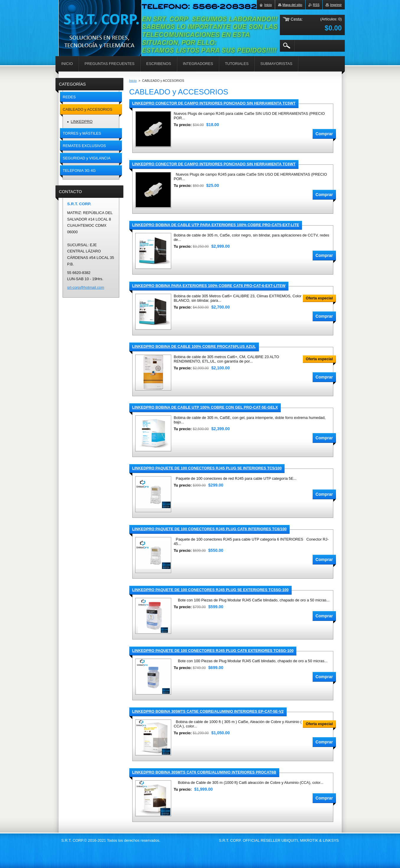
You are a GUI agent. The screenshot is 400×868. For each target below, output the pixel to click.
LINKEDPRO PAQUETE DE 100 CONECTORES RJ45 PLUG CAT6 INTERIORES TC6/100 (209, 529)
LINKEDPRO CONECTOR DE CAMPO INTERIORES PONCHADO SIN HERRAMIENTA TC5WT (214, 103)
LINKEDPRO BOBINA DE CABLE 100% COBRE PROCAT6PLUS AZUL (194, 346)
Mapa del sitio (292, 5)
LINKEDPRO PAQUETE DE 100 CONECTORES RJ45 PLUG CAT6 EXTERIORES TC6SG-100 (213, 651)
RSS (316, 5)
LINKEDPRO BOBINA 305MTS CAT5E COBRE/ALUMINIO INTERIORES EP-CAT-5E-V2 (208, 711)
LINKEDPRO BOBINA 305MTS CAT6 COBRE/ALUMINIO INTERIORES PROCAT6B (204, 772)
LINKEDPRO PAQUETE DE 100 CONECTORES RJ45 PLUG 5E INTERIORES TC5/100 (207, 468)
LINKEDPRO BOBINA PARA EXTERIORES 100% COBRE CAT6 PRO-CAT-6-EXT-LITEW (209, 286)
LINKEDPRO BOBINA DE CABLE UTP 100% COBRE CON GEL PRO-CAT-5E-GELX (205, 407)
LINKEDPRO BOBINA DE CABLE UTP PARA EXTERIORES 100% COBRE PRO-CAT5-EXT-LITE (216, 225)
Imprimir (336, 5)
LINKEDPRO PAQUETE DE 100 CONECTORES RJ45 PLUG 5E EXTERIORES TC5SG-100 (210, 590)
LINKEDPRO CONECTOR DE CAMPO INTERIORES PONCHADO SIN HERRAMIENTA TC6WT (214, 164)
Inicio (133, 81)
